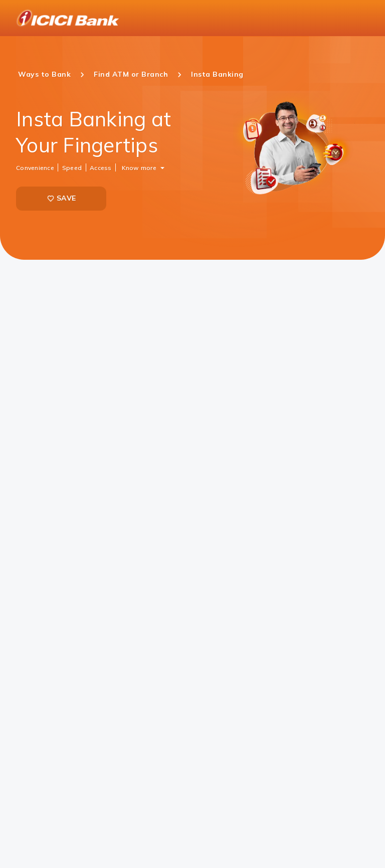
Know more (139, 167)
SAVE (61, 198)
